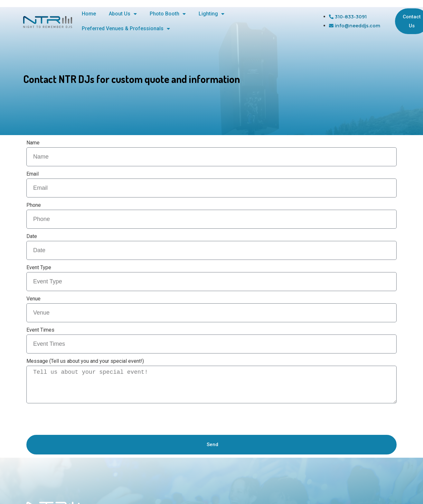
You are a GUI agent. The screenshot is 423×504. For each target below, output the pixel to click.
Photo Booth (168, 14)
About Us (123, 14)
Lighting (211, 14)
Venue (33, 299)
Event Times (40, 330)
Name (33, 143)
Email (33, 174)
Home (89, 14)
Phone (34, 205)
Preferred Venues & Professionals (126, 29)
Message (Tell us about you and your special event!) (85, 361)
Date (32, 236)
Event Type (39, 267)
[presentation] (75, 419)
